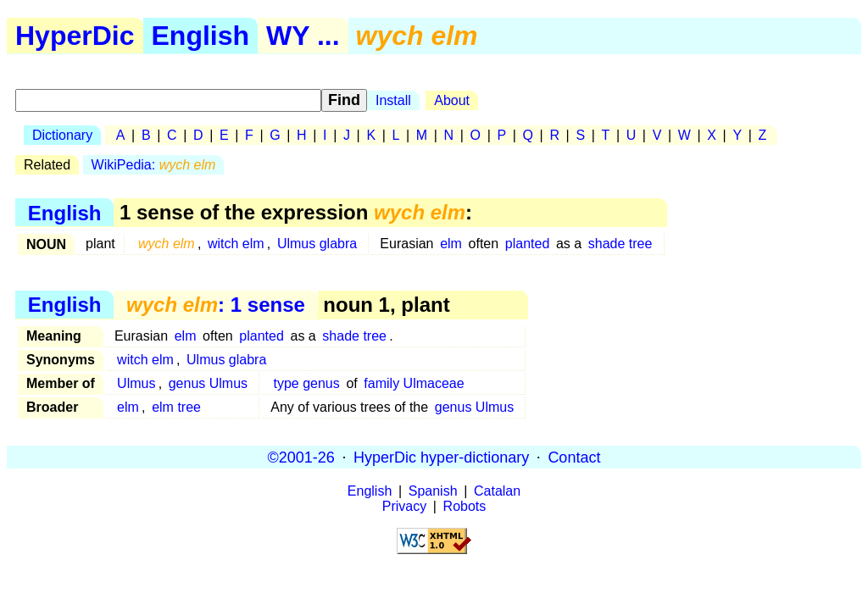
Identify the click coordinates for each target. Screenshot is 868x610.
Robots (465, 506)
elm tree (176, 407)
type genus (306, 383)
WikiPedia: (154, 165)
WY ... (303, 36)
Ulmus (136, 383)
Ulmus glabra (317, 244)
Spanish (433, 491)
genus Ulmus (208, 383)
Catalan (497, 491)
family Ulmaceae (414, 383)
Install (393, 100)
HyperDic (75, 36)
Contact (574, 457)
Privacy (404, 506)
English (201, 36)
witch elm (236, 244)
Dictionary (62, 135)
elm (451, 244)
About (452, 100)
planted (528, 244)
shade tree (620, 244)
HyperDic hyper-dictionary (441, 457)
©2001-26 (301, 457)
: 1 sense (216, 305)
